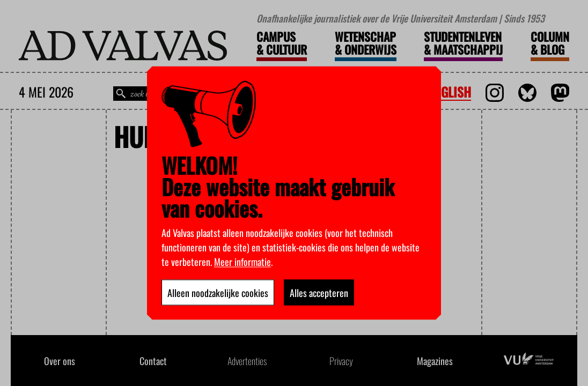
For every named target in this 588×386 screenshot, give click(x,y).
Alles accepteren (319, 293)
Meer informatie (242, 262)
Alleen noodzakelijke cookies (218, 293)
